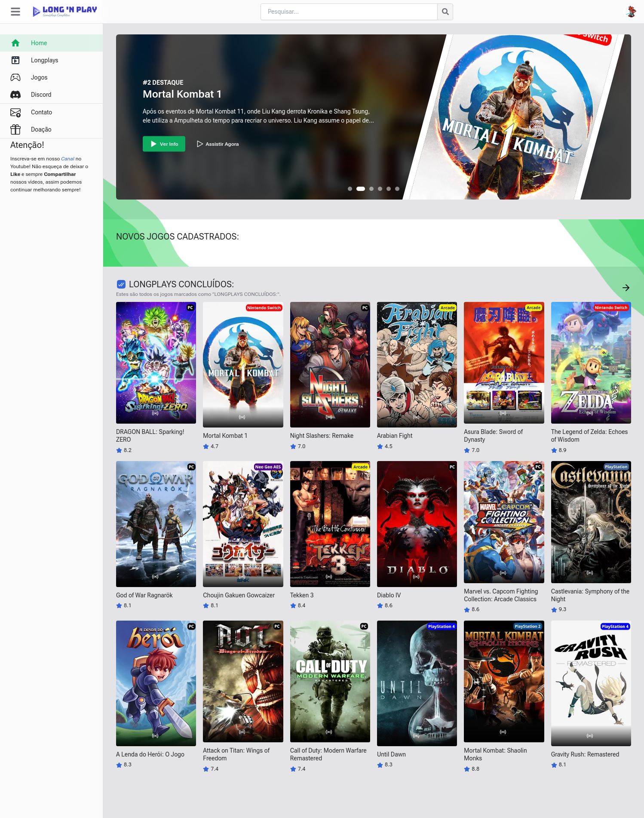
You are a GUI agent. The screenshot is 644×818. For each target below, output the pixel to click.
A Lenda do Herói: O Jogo (150, 754)
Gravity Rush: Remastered (585, 754)
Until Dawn (391, 754)
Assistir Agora (217, 144)
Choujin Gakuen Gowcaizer (239, 595)
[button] (350, 189)
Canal (68, 159)
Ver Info (164, 144)
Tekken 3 (302, 595)
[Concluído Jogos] (626, 288)
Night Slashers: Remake (322, 436)
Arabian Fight (395, 436)
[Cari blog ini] (349, 12)
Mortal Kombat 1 (182, 94)
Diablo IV (389, 595)
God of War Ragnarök (144, 595)
